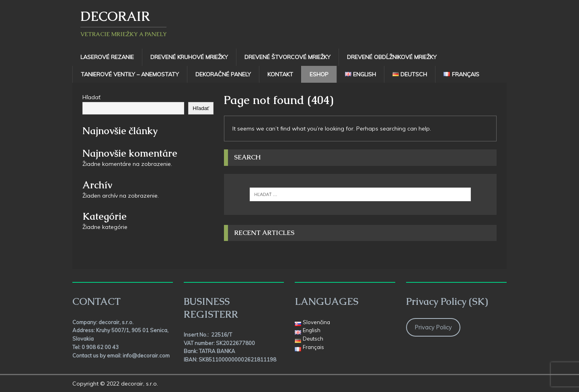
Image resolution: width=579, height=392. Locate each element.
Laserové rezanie (107, 57)
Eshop (319, 74)
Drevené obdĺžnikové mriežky (392, 57)
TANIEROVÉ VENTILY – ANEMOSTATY (130, 74)
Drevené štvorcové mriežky (287, 57)
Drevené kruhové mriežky (189, 57)
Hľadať (91, 97)
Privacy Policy (433, 327)
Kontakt (280, 74)
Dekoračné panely (223, 74)
